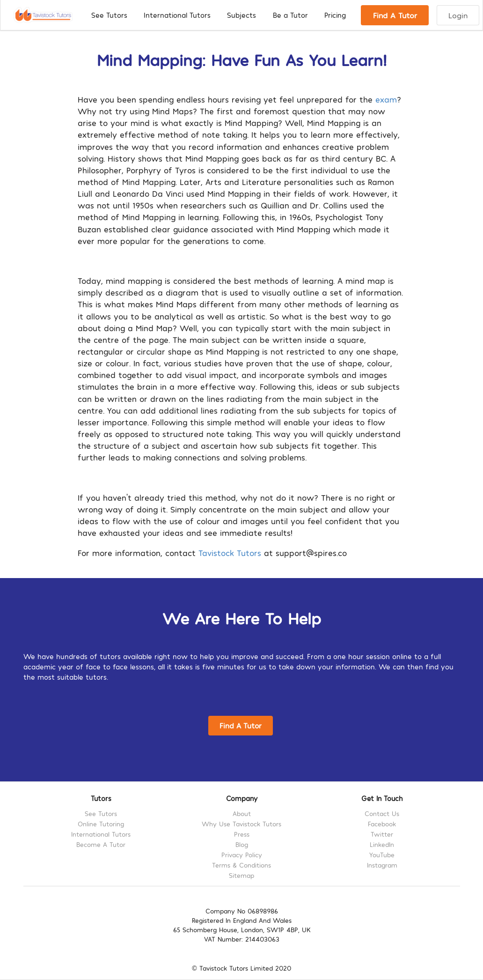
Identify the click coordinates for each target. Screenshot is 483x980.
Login (458, 15)
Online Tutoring (101, 824)
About (242, 814)
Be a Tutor (290, 15)
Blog (242, 844)
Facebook (382, 824)
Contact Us (382, 814)
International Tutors (177, 15)
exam (386, 99)
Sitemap (241, 875)
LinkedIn (382, 844)
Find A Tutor (395, 15)
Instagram (382, 865)
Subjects (241, 15)
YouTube (382, 855)
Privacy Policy (242, 855)
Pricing (335, 15)
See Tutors (109, 15)
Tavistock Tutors (230, 553)
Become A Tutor (101, 844)
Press (242, 834)
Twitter (382, 834)
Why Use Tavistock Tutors (241, 824)
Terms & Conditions (241, 865)
